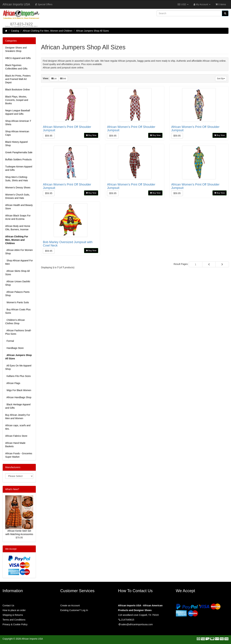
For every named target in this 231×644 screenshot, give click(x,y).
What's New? (12, 489)
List (54, 79)
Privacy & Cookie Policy (15, 624)
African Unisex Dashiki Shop (18, 283)
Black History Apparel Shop (16, 144)
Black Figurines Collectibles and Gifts (16, 67)
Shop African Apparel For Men (19, 262)
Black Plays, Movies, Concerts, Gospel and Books (17, 100)
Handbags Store (14, 348)
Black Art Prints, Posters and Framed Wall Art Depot (18, 79)
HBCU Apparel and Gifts (18, 58)
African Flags (13, 383)
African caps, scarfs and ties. (18, 427)
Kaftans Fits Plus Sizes (18, 376)
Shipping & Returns (13, 615)
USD (183, 4)
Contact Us (8, 605)
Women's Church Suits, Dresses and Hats (18, 196)
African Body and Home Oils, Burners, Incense (18, 228)
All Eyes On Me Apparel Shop (18, 367)
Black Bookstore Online (18, 90)
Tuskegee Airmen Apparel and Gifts (19, 168)
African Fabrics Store (16, 436)
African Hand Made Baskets (15, 445)
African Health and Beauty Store (19, 207)
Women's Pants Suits (17, 302)
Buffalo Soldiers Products (18, 159)
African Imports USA (16, 4)
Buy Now (91, 135)
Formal (10, 341)
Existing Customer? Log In (74, 610)
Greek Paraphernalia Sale (19, 152)
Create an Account (70, 605)
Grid (63, 79)
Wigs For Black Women (18, 390)
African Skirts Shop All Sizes (17, 273)
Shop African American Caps (17, 133)
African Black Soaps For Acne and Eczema (18, 217)
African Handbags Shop (18, 397)
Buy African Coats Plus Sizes (18, 311)
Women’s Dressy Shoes (18, 188)
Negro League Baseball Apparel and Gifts (18, 112)
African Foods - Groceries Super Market (19, 455)
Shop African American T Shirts (18, 123)
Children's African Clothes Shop (15, 322)
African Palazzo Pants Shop (17, 294)
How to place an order (14, 610)
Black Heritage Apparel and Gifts (18, 406)
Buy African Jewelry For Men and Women (18, 417)
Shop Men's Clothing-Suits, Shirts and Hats (17, 179)
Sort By (221, 79)
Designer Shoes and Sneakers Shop (16, 49)
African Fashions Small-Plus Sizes (18, 332)
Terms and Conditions (14, 620)
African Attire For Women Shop (19, 252)
